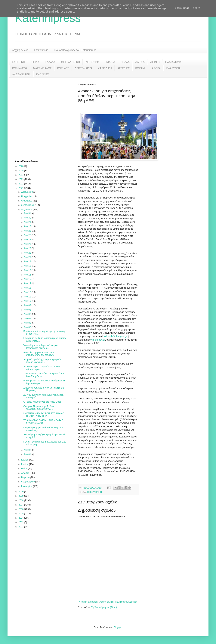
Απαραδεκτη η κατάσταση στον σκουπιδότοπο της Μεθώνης (39, 354)
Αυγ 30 (28, 218)
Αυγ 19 (28, 261)
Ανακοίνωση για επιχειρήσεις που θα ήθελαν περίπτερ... (42, 368)
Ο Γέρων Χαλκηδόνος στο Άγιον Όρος (42, 402)
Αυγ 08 (28, 310)
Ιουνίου (25, 464)
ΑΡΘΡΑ (156, 68)
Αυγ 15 (28, 279)
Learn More (182, 8)
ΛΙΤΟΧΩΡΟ (92, 62)
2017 (21, 505)
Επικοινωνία (41, 50)
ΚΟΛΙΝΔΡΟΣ (20, 68)
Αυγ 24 (28, 240)
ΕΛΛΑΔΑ (50, 62)
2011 (21, 527)
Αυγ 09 (28, 305)
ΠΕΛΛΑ (125, 62)
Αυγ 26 (28, 231)
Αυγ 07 (28, 314)
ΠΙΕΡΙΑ (35, 62)
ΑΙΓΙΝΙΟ (155, 62)
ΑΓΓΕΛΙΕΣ (123, 68)
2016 (21, 509)
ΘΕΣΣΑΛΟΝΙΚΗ (70, 62)
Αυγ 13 (28, 288)
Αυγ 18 (28, 266)
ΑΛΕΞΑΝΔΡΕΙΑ (21, 74)
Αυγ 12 (28, 292)
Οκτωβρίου (27, 201)
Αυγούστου (27, 210)
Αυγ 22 (28, 248)
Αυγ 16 (28, 275)
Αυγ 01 (28, 454)
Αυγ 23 (28, 244)
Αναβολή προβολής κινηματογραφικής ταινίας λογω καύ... (42, 361)
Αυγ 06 (28, 319)
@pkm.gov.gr (120, 336)
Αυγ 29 (28, 222)
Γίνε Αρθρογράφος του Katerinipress (75, 50)
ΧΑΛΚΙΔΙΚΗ (105, 68)
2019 (21, 496)
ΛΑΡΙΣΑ (140, 62)
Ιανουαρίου (27, 486)
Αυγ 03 (28, 327)
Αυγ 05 (28, 323)
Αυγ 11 (28, 297)
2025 (21, 171)
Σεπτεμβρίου (28, 205)
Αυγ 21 (28, 253)
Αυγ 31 (28, 213)
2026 (21, 166)
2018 (21, 500)
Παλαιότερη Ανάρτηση (126, 602)
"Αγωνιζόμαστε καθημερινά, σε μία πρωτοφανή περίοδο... (40, 347)
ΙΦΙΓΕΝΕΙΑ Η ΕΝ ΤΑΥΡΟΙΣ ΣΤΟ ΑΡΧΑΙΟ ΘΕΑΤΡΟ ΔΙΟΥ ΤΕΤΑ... (44, 415)
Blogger (118, 627)
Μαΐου (25, 469)
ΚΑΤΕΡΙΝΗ (19, 62)
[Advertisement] (35, 118)
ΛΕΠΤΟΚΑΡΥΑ (83, 68)
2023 (21, 179)
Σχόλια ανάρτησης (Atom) (104, 607)
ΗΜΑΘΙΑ (110, 62)
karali (109, 336)
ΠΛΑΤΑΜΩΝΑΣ (174, 62)
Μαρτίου (26, 477)
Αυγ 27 (28, 226)
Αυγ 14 (28, 283)
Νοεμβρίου (27, 196)
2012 (21, 522)
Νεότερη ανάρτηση (88, 602)
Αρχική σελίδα (20, 50)
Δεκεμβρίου (27, 192)
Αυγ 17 (28, 270)
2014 (21, 518)
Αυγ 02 (28, 450)
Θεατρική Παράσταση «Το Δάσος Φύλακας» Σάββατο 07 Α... (40, 408)
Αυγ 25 (28, 235)
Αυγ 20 (28, 257)
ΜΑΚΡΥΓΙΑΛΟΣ (42, 68)
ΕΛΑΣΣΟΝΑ (173, 68)
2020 (21, 492)
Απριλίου (26, 473)
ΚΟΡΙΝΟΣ (63, 68)
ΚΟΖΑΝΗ (141, 68)
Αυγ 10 (28, 301)
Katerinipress (48, 18)
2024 (21, 175)
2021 (21, 188)
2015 (21, 514)
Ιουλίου (25, 460)
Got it (196, 8)
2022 (21, 184)
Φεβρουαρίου (28, 482)
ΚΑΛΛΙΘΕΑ (43, 74)
